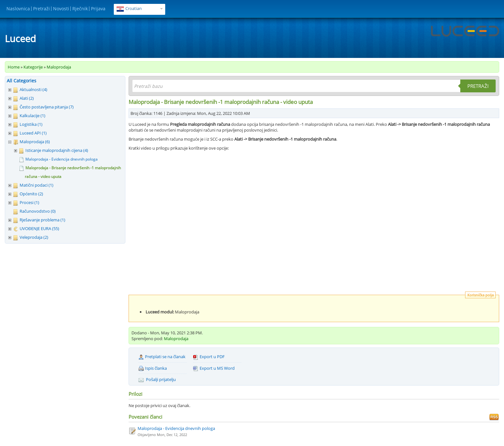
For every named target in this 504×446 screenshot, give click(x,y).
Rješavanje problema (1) (42, 220)
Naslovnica (18, 9)
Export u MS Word (214, 368)
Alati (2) (27, 98)
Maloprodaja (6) (35, 142)
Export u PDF (209, 357)
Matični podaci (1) (36, 185)
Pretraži (41, 9)
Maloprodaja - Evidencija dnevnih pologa (62, 159)
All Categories (22, 81)
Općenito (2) (31, 194)
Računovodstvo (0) (38, 211)
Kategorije (33, 67)
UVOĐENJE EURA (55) (39, 228)
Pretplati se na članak (162, 357)
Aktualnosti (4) (33, 89)
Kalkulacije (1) (32, 116)
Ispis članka (153, 368)
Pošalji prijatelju (157, 380)
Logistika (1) (31, 124)
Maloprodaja (59, 67)
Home (14, 67)
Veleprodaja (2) (34, 237)
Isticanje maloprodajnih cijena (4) (57, 150)
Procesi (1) (29, 202)
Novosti (61, 9)
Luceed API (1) (33, 133)
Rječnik (80, 9)
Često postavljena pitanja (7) (47, 107)
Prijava (98, 9)
